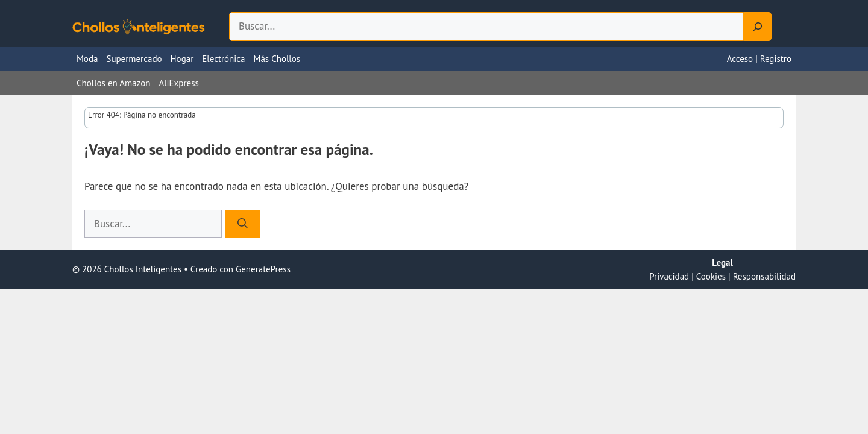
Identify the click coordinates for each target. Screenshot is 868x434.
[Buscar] (243, 224)
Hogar (182, 59)
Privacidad (669, 276)
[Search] (758, 27)
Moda (87, 59)
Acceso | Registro (759, 59)
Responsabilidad (764, 276)
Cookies (711, 276)
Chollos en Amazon (113, 83)
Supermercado (134, 59)
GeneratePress (263, 269)
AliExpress (178, 83)
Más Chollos (277, 59)
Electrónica (223, 59)
